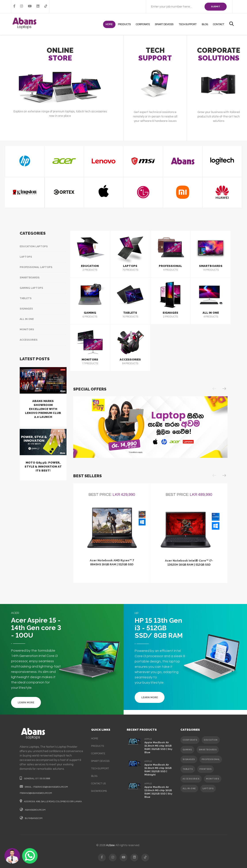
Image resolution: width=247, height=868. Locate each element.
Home (114, 24)
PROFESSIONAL (211, 759)
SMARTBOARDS (208, 750)
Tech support (190, 24)
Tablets (26, 298)
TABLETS (188, 769)
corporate (98, 754)
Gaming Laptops (31, 288)
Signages (26, 309)
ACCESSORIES (191, 779)
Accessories (29, 340)
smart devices (100, 761)
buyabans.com (34, 818)
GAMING (187, 750)
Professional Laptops (36, 267)
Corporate (147, 24)
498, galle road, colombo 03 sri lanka (59, 802)
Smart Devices (167, 24)
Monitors (27, 329)
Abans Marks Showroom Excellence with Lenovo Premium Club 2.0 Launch (43, 409)
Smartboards (30, 278)
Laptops (26, 257)
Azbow (110, 845)
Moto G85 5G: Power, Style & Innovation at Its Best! (43, 467)
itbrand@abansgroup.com (36, 793)
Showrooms (99, 791)
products (129, 24)
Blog (206, 24)
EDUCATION (211, 740)
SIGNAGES (189, 759)
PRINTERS (206, 769)
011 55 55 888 (43, 779)
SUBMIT (216, 7)
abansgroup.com (35, 810)
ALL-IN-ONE (189, 789)
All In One (27, 319)
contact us (98, 784)
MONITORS (213, 779)
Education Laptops (34, 246)
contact (219, 24)
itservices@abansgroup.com (51, 787)
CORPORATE (190, 740)
